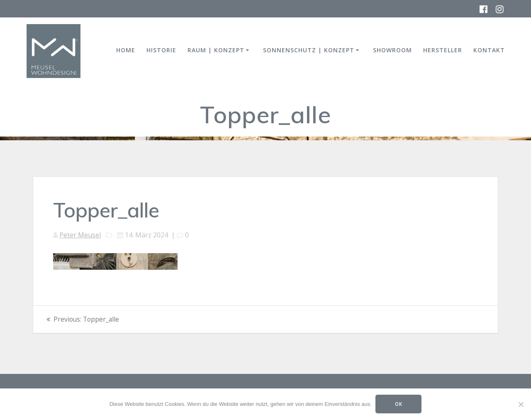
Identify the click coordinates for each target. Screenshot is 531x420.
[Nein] (521, 404)
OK (399, 404)
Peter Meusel (80, 235)
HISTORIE (161, 50)
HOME (126, 50)
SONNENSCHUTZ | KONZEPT (309, 50)
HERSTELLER (443, 50)
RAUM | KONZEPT (216, 50)
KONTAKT (489, 50)
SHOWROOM (392, 50)
